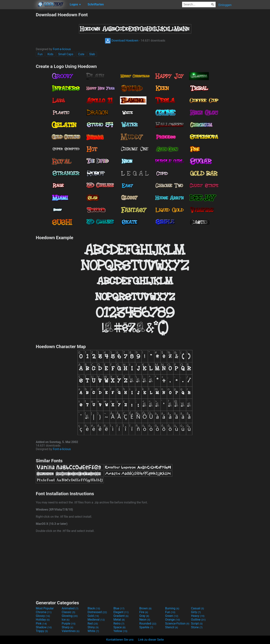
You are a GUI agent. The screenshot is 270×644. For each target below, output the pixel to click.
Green (172, 616)
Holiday (43, 620)
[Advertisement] (18, 68)
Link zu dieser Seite (151, 640)
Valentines (71, 631)
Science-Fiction (177, 624)
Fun (40, 54)
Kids (50, 54)
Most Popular (45, 608)
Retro (119, 624)
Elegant (121, 612)
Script (197, 624)
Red (93, 624)
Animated (70, 608)
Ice (66, 620)
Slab (92, 54)
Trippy (42, 631)
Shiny (93, 627)
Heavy (198, 616)
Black (94, 608)
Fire (144, 612)
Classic (68, 612)
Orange (173, 620)
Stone (197, 627)
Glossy (43, 616)
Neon (145, 620)
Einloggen (225, 5)
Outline (198, 620)
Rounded (148, 624)
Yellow (120, 631)
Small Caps (66, 54)
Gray (144, 616)
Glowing (70, 616)
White (93, 631)
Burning (172, 608)
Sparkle (146, 627)
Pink (41, 624)
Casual (198, 608)
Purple (69, 624)
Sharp (67, 627)
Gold (93, 616)
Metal (119, 620)
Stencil (172, 627)
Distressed (97, 612)
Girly (196, 612)
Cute (81, 54)
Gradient (121, 616)
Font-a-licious (62, 49)
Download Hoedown (122, 41)
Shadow (44, 627)
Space (119, 627)
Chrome (44, 612)
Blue (119, 608)
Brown (145, 608)
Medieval (96, 620)
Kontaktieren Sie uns (120, 640)
